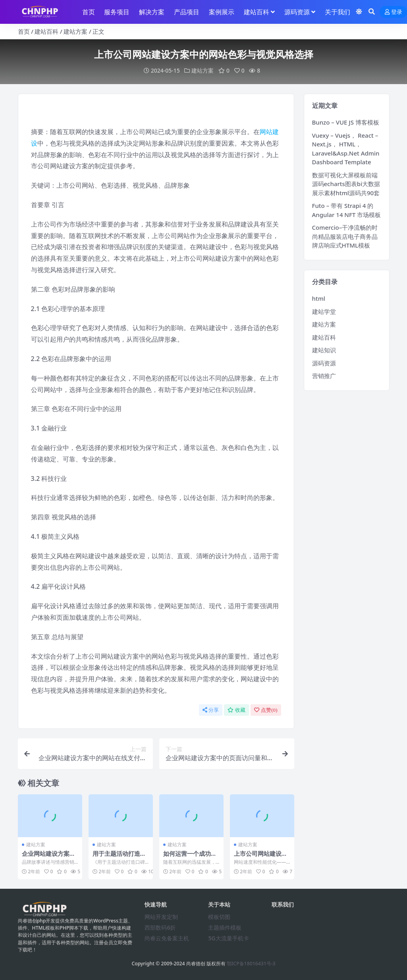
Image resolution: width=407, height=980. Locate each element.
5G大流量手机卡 (228, 938)
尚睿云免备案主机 (167, 938)
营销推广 (324, 376)
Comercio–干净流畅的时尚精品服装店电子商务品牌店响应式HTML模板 (345, 236)
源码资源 (324, 363)
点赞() (266, 710)
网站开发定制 (161, 917)
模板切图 (219, 917)
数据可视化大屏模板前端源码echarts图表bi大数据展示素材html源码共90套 (346, 184)
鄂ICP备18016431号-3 (251, 964)
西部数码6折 (160, 927)
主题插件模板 (225, 927)
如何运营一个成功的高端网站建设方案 (190, 857)
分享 (211, 710)
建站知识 (324, 350)
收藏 (236, 710)
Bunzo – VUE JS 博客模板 (346, 122)
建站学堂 (324, 311)
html (319, 298)
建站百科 (46, 31)
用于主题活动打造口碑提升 (119, 857)
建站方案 (75, 31)
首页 (24, 31)
